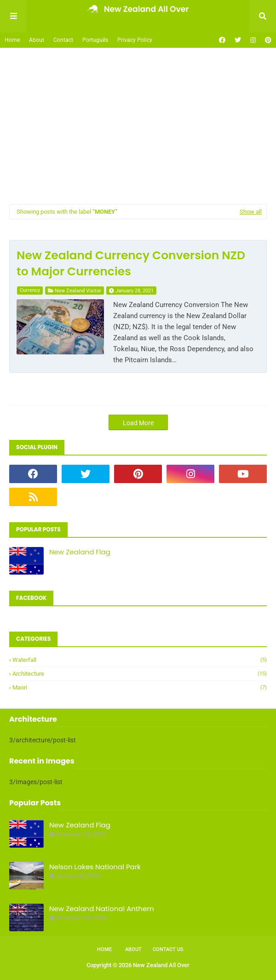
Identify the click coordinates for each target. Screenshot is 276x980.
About (37, 40)
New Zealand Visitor (78, 291)
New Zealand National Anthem (102, 909)
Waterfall (140, 660)
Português (95, 40)
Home (12, 40)
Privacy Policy (135, 40)
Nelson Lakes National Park (95, 867)
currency (30, 290)
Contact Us (168, 949)
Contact (63, 40)
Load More (138, 423)
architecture (140, 674)
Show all (251, 212)
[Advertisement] (138, 126)
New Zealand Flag (80, 552)
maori (140, 687)
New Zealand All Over (161, 965)
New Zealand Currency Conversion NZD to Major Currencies (131, 263)
